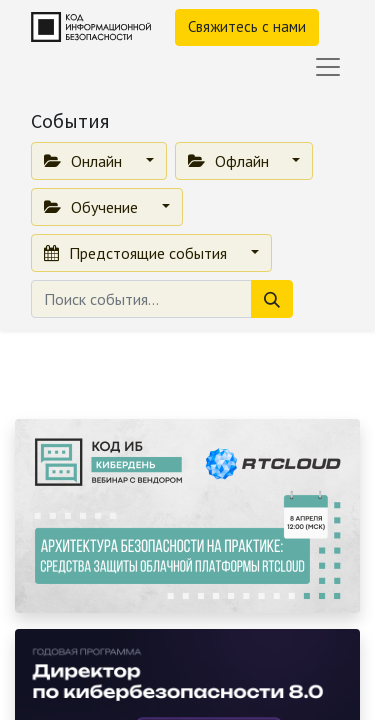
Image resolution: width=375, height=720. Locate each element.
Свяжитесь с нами (247, 26)
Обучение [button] (93, 207)
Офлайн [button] (230, 161)
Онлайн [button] (85, 161)
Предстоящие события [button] (137, 253)
